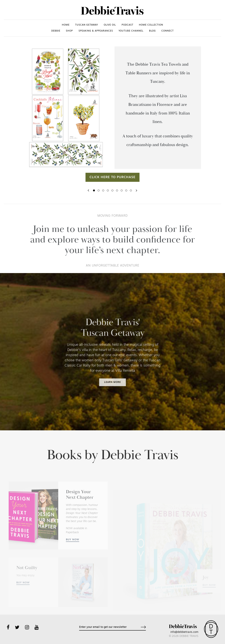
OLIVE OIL (110, 25)
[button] (88, 194)
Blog (152, 31)
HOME (66, 25)
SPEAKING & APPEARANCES (96, 31)
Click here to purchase (112, 181)
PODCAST (127, 25)
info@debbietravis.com (184, 632)
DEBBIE (56, 31)
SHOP (69, 31)
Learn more (112, 382)
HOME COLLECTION (151, 25)
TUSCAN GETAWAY (87, 25)
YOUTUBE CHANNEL (131, 31)
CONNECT (168, 31)
